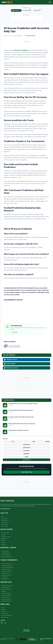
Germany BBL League (6, 557)
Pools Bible (4, 522)
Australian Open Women (7, 567)
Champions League (6, 537)
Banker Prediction (5, 588)
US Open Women (5, 579)
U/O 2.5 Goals (26, 448)
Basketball (26, 454)
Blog (2, 517)
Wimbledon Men (5, 573)
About (2, 608)
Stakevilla (3, 591)
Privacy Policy (4, 614)
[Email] (2, 623)
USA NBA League (5, 553)
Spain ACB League (5, 555)
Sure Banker (26, 451)
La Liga (3, 535)
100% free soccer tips (6, 589)
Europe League (5, 551)
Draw (34, 442)
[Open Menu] (50, 2)
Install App (14, 332)
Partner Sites (4, 526)
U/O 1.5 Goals (27, 445)
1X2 (13, 442)
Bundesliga (4, 539)
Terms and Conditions (6, 615)
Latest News (4, 518)
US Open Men (4, 577)
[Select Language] (21, 639)
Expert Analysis (5, 520)
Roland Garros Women (6, 571)
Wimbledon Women (6, 575)
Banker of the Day (5, 599)
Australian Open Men (6, 565)
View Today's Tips (26, 472)
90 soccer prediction (21, 50)
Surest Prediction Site (6, 595)
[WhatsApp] (5, 623)
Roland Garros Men (6, 569)
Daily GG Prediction (6, 593)
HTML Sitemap (5, 617)
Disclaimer (4, 612)
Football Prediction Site (7, 586)
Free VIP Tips (4, 524)
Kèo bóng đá (26, 631)
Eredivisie (3, 544)
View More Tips (27, 460)
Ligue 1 (3, 542)
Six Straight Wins (5, 597)
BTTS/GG (47, 442)
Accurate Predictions (6, 601)
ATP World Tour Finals (6, 564)
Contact (3, 610)
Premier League (5, 533)
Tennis (26, 457)
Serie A (3, 541)
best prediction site (5, 509)
